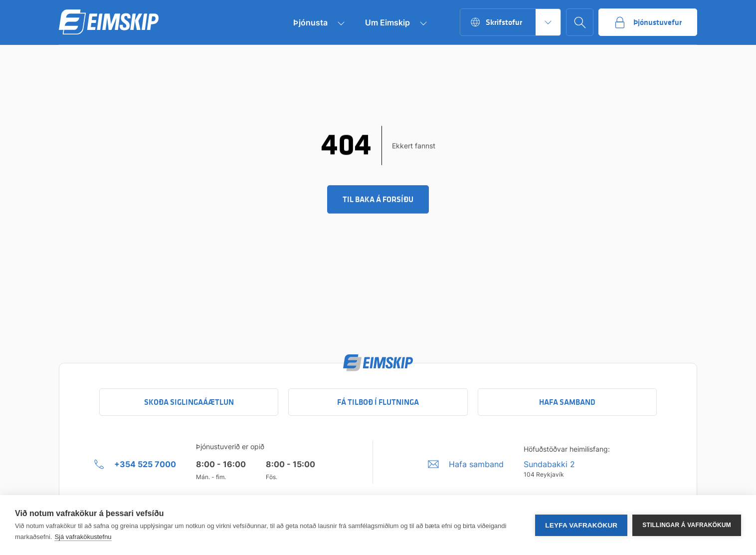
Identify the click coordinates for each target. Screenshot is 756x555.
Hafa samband (567, 402)
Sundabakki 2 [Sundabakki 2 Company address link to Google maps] (549, 464)
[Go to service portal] (648, 22)
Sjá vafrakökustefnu (83, 537)
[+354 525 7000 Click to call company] (135, 464)
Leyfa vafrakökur (581, 525)
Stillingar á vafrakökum (687, 525)
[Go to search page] (580, 22)
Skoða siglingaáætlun (189, 402)
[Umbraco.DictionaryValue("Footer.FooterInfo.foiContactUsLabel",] (466, 464)
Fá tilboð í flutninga (378, 402)
